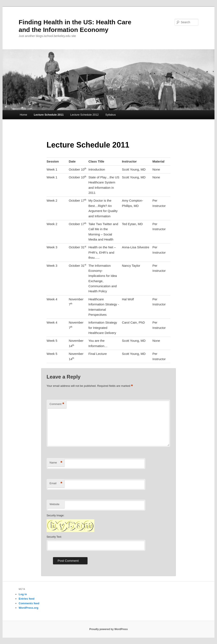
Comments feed (29, 603)
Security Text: (54, 537)
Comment (57, 404)
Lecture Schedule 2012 (85, 115)
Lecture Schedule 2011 (49, 115)
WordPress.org (29, 608)
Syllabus (111, 115)
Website (55, 504)
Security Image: (55, 515)
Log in (23, 594)
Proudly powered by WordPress (108, 629)
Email (56, 483)
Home (23, 115)
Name (56, 463)
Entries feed (26, 599)
